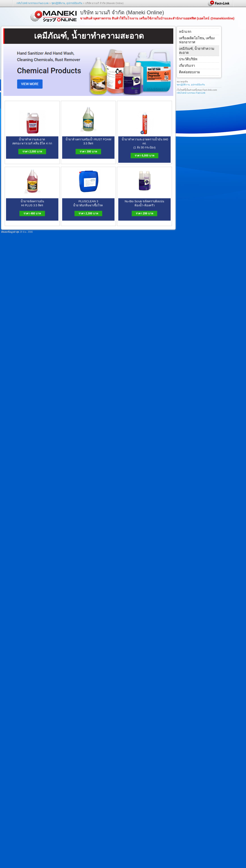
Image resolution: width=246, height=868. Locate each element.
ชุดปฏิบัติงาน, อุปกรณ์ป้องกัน (67, 3)
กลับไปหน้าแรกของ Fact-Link (33, 3)
